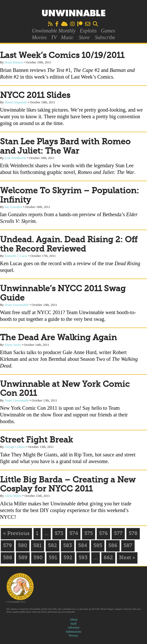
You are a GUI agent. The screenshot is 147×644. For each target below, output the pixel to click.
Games (108, 31)
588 (8, 558)
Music (67, 37)
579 (7, 546)
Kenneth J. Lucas (16, 256)
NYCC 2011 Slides (35, 96)
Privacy (74, 635)
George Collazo (15, 447)
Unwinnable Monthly (54, 31)
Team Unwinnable (17, 305)
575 (89, 534)
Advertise (74, 628)
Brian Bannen (14, 62)
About (73, 620)
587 (128, 546)
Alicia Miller (13, 496)
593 (83, 558)
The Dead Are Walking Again (58, 338)
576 (103, 534)
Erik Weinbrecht (15, 158)
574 (74, 534)
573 (59, 534)
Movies (39, 37)
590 (38, 558)
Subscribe (105, 37)
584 (83, 546)
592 (68, 558)
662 (108, 558)
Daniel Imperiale (16, 102)
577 (118, 534)
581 (38, 546)
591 (53, 558)
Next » (127, 558)
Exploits (88, 31)
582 (52, 546)
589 (23, 558)
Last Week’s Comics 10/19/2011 (62, 56)
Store (84, 37)
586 (113, 546)
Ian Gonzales (13, 207)
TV (54, 37)
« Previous (16, 534)
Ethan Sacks (13, 345)
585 (98, 546)
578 (133, 534)
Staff (73, 624)
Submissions (74, 632)
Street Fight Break (36, 440)
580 (23, 546)
